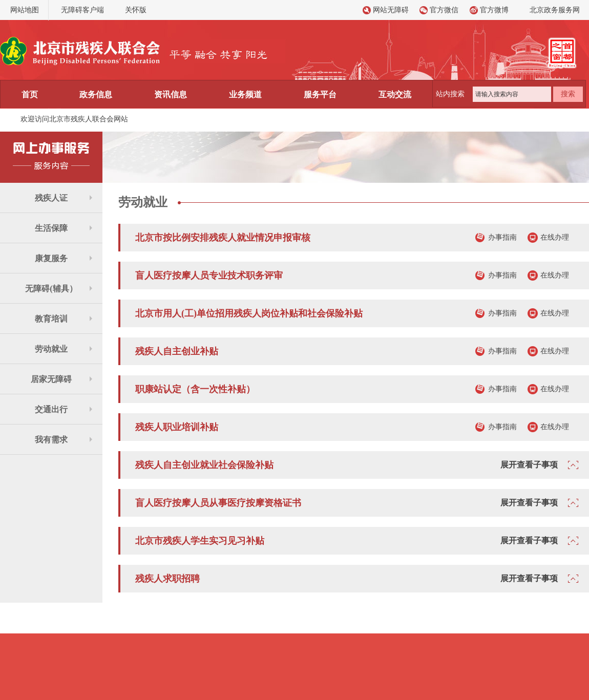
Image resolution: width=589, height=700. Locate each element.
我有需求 (51, 440)
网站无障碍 (391, 10)
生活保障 (51, 228)
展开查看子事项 (529, 465)
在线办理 (555, 237)
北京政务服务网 (555, 10)
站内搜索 (450, 94)
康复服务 (51, 258)
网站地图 (25, 10)
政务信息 (96, 94)
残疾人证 (51, 198)
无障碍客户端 (82, 10)
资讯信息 (171, 94)
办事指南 (502, 237)
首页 (30, 94)
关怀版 (136, 10)
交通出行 (51, 409)
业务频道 (245, 94)
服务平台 (320, 94)
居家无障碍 (51, 379)
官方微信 (444, 10)
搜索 (568, 94)
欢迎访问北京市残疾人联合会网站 (74, 119)
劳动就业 (51, 349)
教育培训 (51, 319)
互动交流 (395, 94)
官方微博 (494, 10)
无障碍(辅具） (51, 289)
